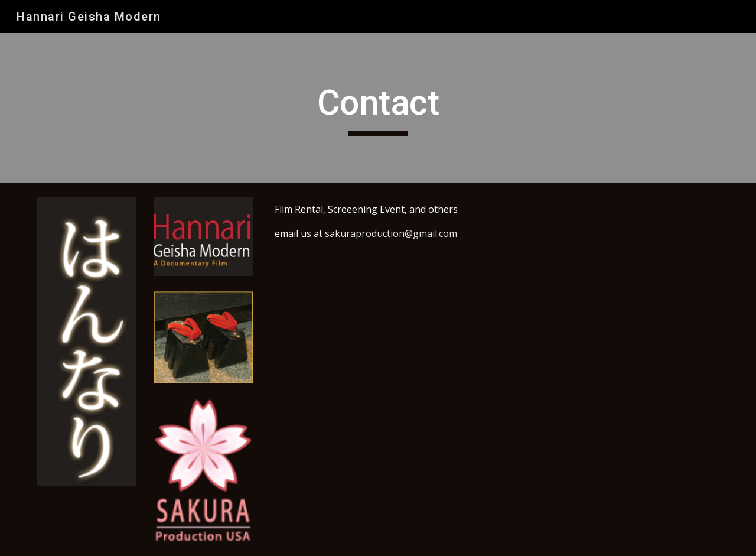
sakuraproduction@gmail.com (391, 233)
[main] (378, 108)
